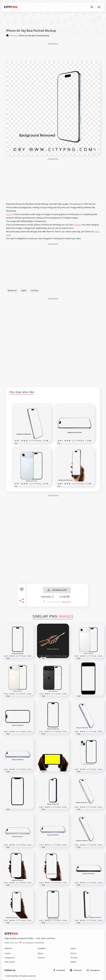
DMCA (74, 962)
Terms (74, 953)
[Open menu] (99, 7)
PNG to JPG (10, 962)
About (40, 953)
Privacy (74, 958)
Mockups (77, 225)
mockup (34, 290)
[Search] (92, 7)
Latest (7, 953)
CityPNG (10, 214)
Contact (41, 958)
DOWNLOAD (57, 590)
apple (24, 290)
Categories (10, 958)
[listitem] (59, 970)
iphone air (12, 290)
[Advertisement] (53, 52)
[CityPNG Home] (11, 7)
